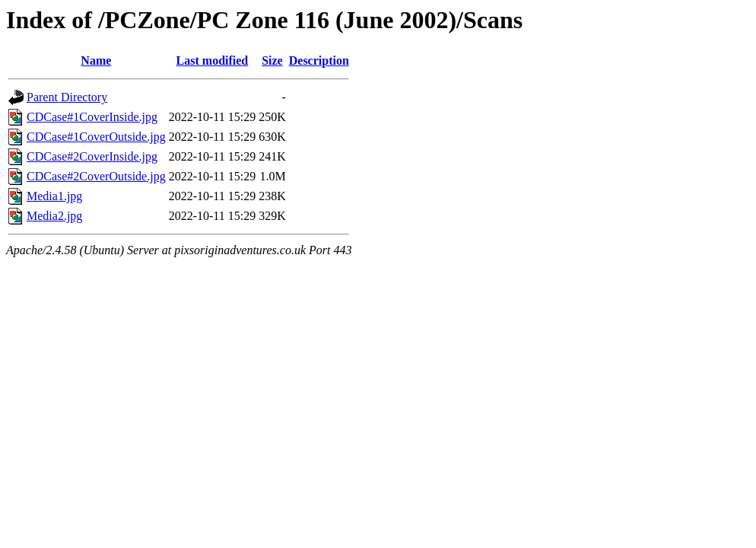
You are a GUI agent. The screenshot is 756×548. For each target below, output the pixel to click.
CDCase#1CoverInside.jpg (92, 117)
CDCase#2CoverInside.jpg (92, 156)
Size (272, 61)
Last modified (213, 61)
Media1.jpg (54, 196)
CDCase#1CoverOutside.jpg (96, 137)
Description (319, 61)
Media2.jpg (54, 216)
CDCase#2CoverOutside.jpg (96, 176)
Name (96, 61)
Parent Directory (67, 97)
